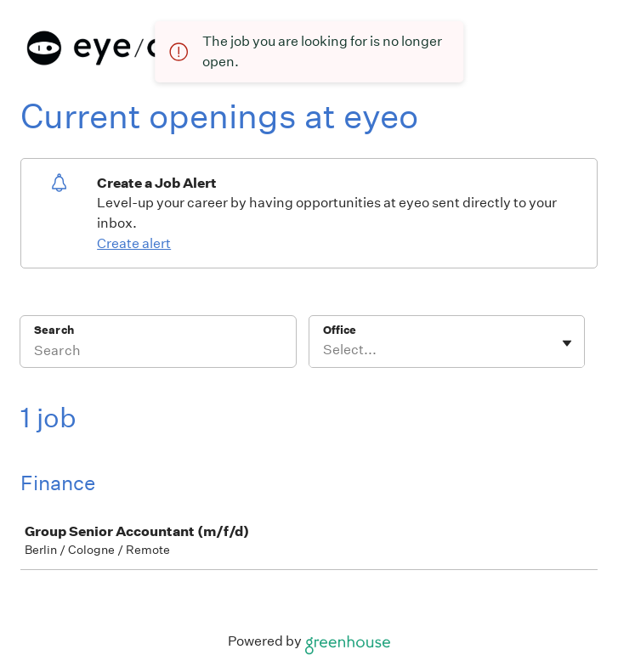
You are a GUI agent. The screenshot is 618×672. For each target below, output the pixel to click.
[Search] (158, 353)
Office (340, 330)
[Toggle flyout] (567, 343)
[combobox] (324, 350)
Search (54, 330)
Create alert (134, 243)
